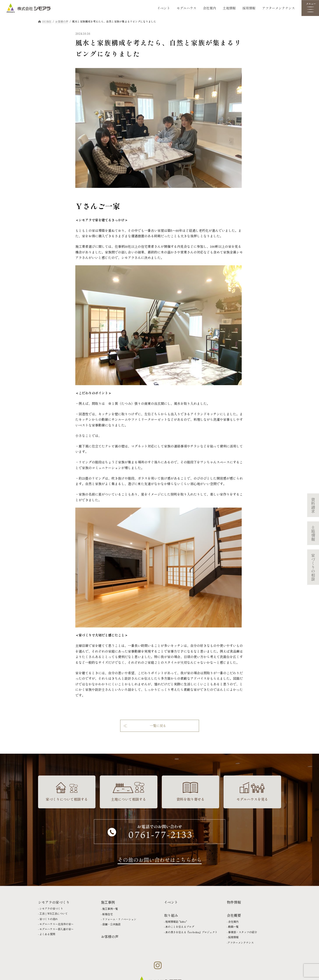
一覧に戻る (158, 726)
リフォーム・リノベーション (119, 919)
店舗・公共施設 (111, 924)
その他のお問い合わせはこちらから (160, 860)
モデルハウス (187, 8)
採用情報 (249, 8)
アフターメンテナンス (278, 8)
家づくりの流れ (49, 919)
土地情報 (229, 8)
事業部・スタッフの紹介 (243, 932)
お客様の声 (110, 936)
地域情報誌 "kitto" (176, 921)
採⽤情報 (233, 937)
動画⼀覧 (233, 927)
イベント (164, 8)
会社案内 (210, 8)
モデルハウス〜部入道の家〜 (56, 929)
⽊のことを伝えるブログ (180, 927)
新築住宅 (108, 914)
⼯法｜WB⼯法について (54, 913)
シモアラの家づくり (51, 908)
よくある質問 (47, 934)
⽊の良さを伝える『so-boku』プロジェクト (191, 932)
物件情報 (234, 902)
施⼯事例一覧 (110, 909)
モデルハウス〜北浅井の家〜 (56, 924)
